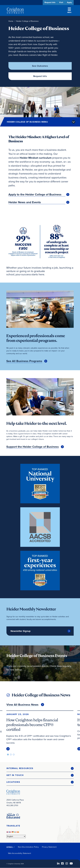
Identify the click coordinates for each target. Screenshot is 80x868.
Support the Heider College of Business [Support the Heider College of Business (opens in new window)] (33, 447)
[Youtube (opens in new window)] (71, 864)
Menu (69, 11)
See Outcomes (40, 66)
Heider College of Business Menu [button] (27, 122)
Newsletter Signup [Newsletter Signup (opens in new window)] (21, 631)
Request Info (50, 2)
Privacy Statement (49, 847)
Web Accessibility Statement (20, 853)
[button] (40, 768)
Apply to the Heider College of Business (35, 195)
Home (11, 21)
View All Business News (22, 705)
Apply (69, 2)
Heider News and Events (25, 202)
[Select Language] (16, 836)
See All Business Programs (24, 361)
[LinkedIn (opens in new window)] (58, 864)
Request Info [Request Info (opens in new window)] (40, 76)
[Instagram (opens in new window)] (67, 864)
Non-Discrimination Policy (28, 847)
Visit (61, 2)
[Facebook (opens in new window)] (62, 864)
